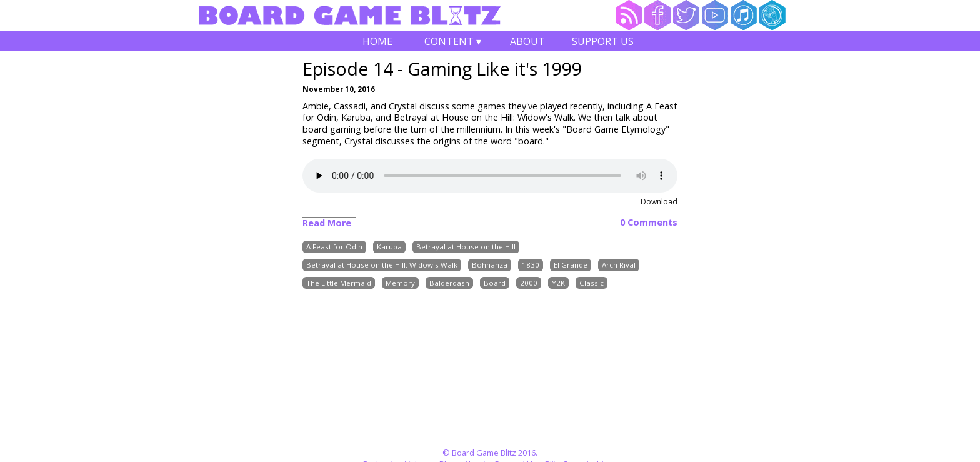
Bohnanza (490, 265)
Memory (400, 283)
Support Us (603, 41)
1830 (531, 265)
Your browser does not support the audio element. (490, 176)
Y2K (558, 283)
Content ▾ (452, 43)
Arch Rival (619, 265)
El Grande (571, 265)
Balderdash (449, 283)
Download (659, 202)
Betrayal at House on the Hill (466, 247)
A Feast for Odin (334, 247)
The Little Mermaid (339, 283)
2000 (529, 283)
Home (377, 41)
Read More (327, 223)
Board (495, 283)
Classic (592, 283)
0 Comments (649, 223)
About (527, 41)
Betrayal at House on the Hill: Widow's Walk (382, 265)
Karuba (389, 247)
